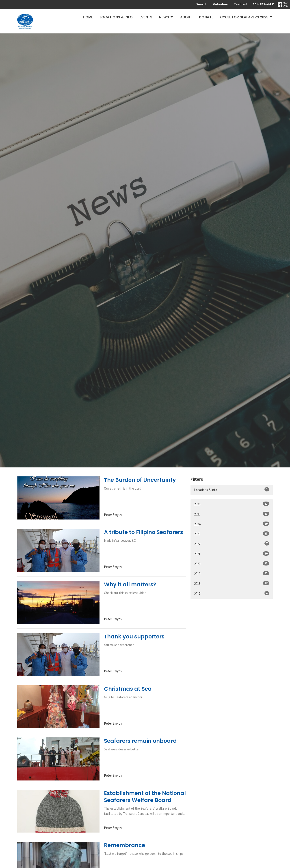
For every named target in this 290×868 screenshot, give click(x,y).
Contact (240, 4)
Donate (206, 17)
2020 (232, 564)
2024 (232, 524)
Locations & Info (116, 17)
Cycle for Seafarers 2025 (246, 17)
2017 (232, 593)
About (186, 17)
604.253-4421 (263, 4)
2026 (232, 504)
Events (146, 17)
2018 (232, 583)
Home (88, 17)
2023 (232, 534)
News (166, 17)
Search (202, 4)
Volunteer (221, 4)
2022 (232, 544)
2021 (232, 554)
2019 (232, 573)
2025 (232, 514)
